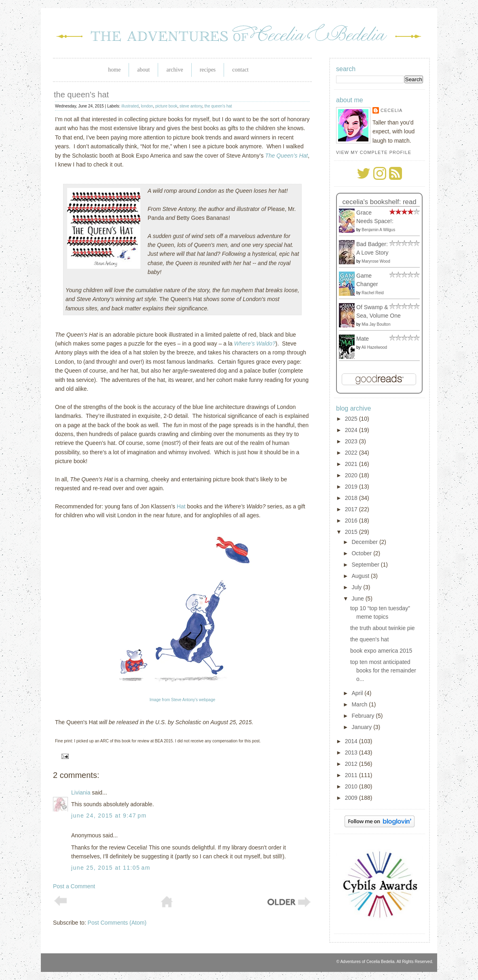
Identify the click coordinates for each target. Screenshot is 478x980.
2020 (352, 475)
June (358, 599)
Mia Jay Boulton (376, 324)
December (365, 542)
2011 (352, 775)
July (357, 587)
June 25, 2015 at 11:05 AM (111, 868)
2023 (352, 441)
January (362, 727)
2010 (352, 786)
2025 (352, 419)
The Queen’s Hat (287, 156)
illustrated (130, 106)
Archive (174, 70)
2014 (352, 741)
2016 (352, 521)
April (358, 693)
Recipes (208, 70)
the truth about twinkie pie (383, 628)
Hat (181, 506)
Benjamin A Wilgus (378, 230)
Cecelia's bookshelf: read (379, 202)
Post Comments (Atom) (117, 923)
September (366, 565)
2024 (352, 430)
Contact (240, 70)
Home (114, 70)
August (361, 576)
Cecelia (391, 110)
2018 (352, 498)
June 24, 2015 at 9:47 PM (109, 816)
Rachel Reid (372, 293)
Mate (363, 339)
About (143, 70)
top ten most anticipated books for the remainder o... (383, 670)
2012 (352, 764)
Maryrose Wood (376, 261)
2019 (352, 487)
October (362, 553)
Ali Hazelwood (374, 347)
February (364, 716)
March (360, 704)
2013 (352, 752)
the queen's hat (81, 95)
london (147, 106)
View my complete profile (374, 152)
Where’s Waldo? (255, 344)
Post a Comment (74, 886)
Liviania (81, 792)
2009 (352, 798)
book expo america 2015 (381, 651)
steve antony (191, 106)
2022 (352, 453)
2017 (352, 509)
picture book (166, 106)
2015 (352, 532)
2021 (352, 464)
